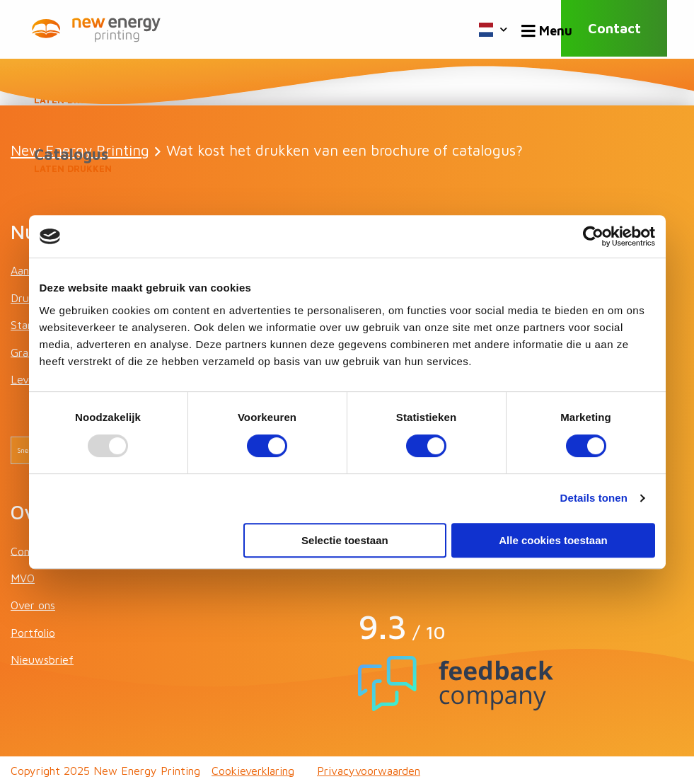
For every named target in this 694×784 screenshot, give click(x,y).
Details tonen (594, 498)
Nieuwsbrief (42, 659)
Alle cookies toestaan (553, 540)
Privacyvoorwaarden (369, 771)
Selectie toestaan (345, 540)
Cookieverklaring (253, 771)
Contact (616, 29)
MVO (23, 578)
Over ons (33, 605)
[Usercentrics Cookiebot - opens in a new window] (593, 236)
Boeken (347, 92)
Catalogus (347, 161)
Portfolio (33, 632)
